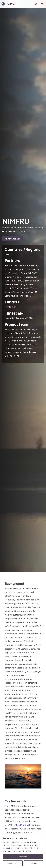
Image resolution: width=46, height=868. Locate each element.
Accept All (23, 857)
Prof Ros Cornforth (14, 329)
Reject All (33, 863)
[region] (23, 851)
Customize (12, 863)
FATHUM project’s (23, 825)
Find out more (13, 238)
